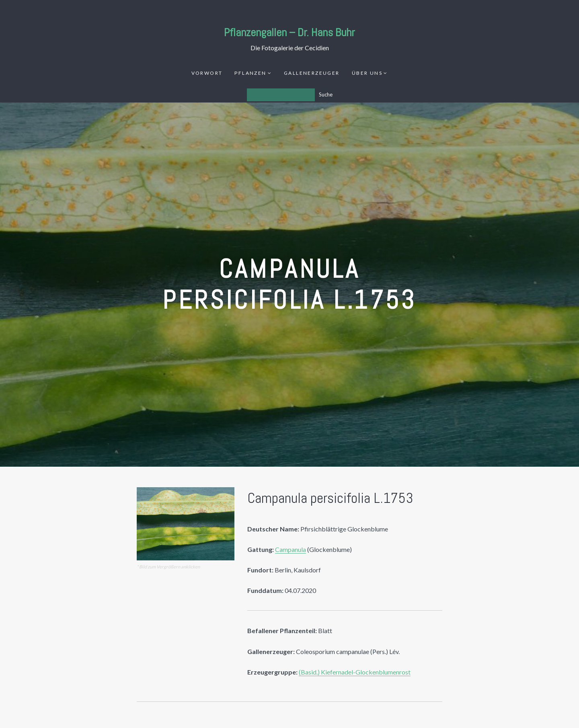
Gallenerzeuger (312, 73)
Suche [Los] (326, 94)
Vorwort (207, 73)
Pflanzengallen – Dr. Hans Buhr (289, 32)
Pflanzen (250, 73)
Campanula (291, 549)
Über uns (367, 73)
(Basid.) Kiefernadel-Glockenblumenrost (355, 672)
